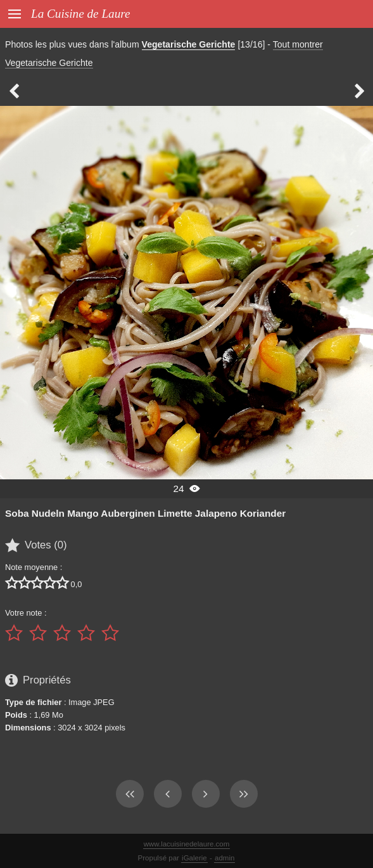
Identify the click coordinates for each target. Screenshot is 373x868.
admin (224, 858)
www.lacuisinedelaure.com (187, 844)
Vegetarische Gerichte (189, 44)
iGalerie (194, 858)
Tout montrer (298, 44)
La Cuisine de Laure (81, 14)
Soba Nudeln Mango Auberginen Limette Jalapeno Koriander (145, 513)
